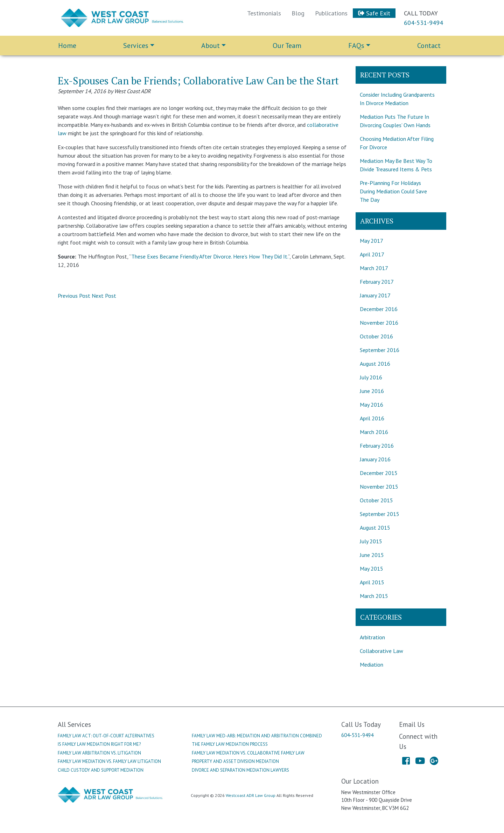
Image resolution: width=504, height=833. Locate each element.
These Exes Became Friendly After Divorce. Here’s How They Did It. (210, 256)
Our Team (287, 46)
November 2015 (379, 487)
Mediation (372, 665)
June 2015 (372, 555)
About (211, 46)
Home (67, 46)
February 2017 (377, 282)
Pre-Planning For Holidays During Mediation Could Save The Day (393, 191)
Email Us (412, 724)
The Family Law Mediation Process (230, 744)
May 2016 (372, 405)
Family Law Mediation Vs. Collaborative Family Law (248, 753)
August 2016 (375, 364)
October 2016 (376, 336)
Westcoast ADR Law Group (251, 795)
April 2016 (372, 418)
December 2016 (379, 309)
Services (136, 46)
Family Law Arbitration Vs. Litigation (99, 753)
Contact (429, 46)
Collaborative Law (381, 651)
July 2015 (371, 541)
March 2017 (374, 268)
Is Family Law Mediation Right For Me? (99, 744)
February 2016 (377, 446)
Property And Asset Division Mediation (235, 761)
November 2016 (379, 323)
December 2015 (379, 473)
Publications (331, 13)
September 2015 (380, 514)
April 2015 (372, 582)
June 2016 (372, 391)
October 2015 (376, 500)
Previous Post (74, 296)
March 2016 (374, 432)
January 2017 (375, 295)
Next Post (104, 296)
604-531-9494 (423, 23)
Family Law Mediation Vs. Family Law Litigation (109, 761)
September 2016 (380, 350)
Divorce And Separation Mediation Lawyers (240, 770)
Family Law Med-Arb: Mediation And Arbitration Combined (257, 736)
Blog (298, 13)
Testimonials (264, 13)
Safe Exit (374, 13)
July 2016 (371, 377)
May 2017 (372, 241)
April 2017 (372, 254)
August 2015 (375, 528)
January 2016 (375, 459)
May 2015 (372, 569)
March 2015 (374, 596)
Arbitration (372, 637)
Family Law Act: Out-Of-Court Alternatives (106, 736)
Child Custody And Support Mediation (101, 770)
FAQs (356, 46)
